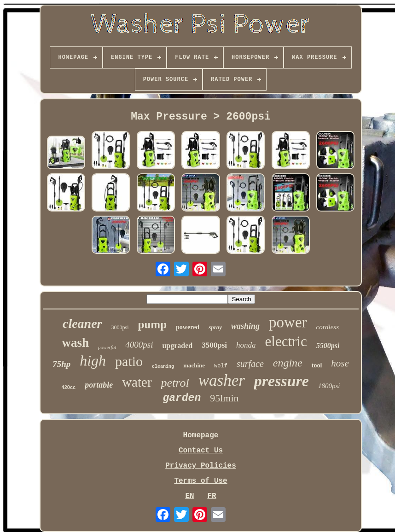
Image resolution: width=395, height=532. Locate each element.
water (137, 382)
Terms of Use (200, 481)
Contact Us (201, 451)
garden (182, 398)
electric (286, 341)
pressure (282, 381)
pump (153, 324)
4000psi (139, 345)
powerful (107, 347)
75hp (61, 364)
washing (245, 326)
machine (194, 365)
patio (129, 361)
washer (222, 380)
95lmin (224, 398)
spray (215, 327)
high (93, 360)
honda (246, 345)
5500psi (328, 346)
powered (188, 327)
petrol (175, 383)
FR (212, 496)
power (288, 322)
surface (250, 364)
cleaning (163, 367)
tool (317, 365)
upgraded (177, 346)
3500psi (214, 345)
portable (99, 385)
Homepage (201, 435)
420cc (69, 387)
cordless (328, 327)
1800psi (329, 386)
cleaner (82, 323)
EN (189, 496)
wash (76, 343)
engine (288, 363)
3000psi (120, 327)
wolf (221, 366)
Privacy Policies (201, 466)
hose (340, 363)
